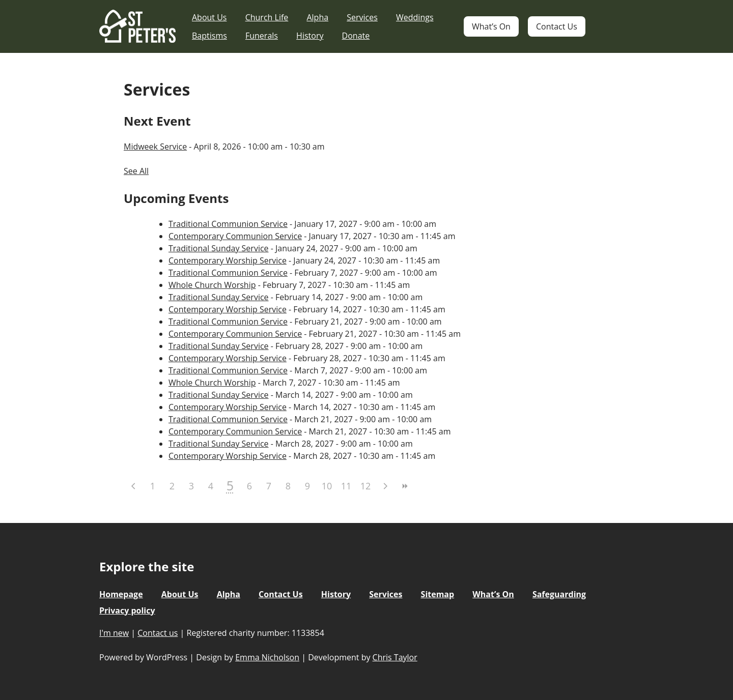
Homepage (121, 594)
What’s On (491, 26)
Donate (356, 36)
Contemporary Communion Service (235, 236)
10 (327, 486)
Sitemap (438, 594)
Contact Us (557, 26)
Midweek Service (155, 147)
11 (346, 486)
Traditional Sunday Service (219, 248)
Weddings (415, 17)
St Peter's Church (137, 27)
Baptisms (209, 36)
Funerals (262, 36)
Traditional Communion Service (228, 224)
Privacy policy (127, 610)
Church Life (267, 17)
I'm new (114, 633)
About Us (209, 17)
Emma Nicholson (267, 657)
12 (366, 486)
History (310, 36)
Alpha (317, 17)
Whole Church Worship (212, 285)
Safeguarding (559, 594)
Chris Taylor (395, 657)
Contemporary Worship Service (228, 260)
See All (136, 171)
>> (404, 486)
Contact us (158, 633)
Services (362, 17)
